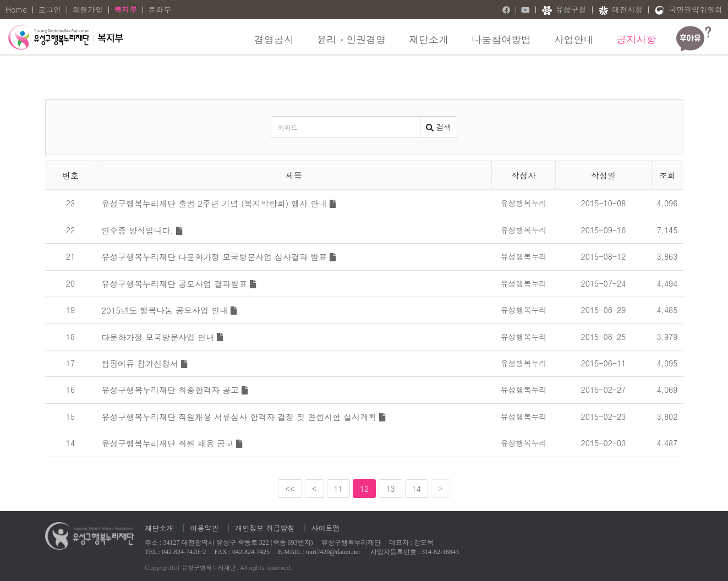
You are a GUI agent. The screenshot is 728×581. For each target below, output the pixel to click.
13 (390, 489)
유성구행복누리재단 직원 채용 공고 (172, 443)
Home (16, 9)
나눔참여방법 (501, 39)
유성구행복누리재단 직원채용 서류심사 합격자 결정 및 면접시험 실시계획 (243, 417)
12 (364, 489)
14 (417, 489)
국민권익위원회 (688, 10)
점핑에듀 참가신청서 (144, 363)
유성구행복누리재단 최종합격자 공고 (174, 390)
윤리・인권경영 (352, 39)
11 (338, 489)
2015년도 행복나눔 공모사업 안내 (169, 310)
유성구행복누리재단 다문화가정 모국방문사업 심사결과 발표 (218, 257)
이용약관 (204, 528)
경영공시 (274, 39)
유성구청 (564, 10)
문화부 (160, 9)
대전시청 (620, 10)
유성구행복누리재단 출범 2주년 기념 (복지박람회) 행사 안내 (218, 203)
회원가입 (87, 9)
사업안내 (574, 39)
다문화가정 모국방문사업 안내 (162, 337)
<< (290, 489)
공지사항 (636, 39)
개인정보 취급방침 (265, 528)
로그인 (50, 9)
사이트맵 (326, 528)
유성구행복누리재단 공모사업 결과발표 (179, 284)
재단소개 (429, 39)
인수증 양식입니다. (142, 230)
